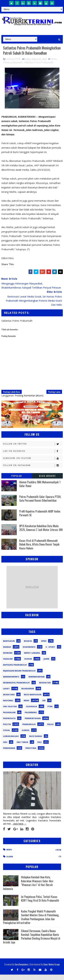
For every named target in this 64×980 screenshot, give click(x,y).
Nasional (8, 706)
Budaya (28, 646)
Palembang (31, 718)
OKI (44, 706)
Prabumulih (29, 730)
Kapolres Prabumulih (15, 670)
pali (40, 748)
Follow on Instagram (33, 471)
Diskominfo (29, 652)
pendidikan (9, 753)
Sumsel (26, 736)
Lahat (6, 694)
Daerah (7, 652)
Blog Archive (47, 481)
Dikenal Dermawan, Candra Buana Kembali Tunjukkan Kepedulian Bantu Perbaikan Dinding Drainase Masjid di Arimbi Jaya (32, 942)
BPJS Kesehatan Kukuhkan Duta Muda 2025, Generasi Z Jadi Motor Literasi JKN (41, 533)
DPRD (44, 646)
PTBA (50, 712)
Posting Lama (54, 397)
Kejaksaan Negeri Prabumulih (19, 676)
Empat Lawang (32, 658)
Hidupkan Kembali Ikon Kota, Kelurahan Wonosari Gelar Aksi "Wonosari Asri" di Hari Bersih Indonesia (28, 888)
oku (5, 748)
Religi (50, 730)
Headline (8, 664)
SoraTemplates (22, 970)
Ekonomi (8, 658)
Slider (10, 862)
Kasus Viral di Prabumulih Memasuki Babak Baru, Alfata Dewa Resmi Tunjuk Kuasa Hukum (39, 550)
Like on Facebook (33, 457)
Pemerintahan (33, 724)
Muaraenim (28, 694)
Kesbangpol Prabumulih (16, 688)
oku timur (22, 748)
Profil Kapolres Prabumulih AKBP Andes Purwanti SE (40, 519)
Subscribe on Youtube (33, 464)
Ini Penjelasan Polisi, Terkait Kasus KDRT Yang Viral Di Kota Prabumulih (40, 904)
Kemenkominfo (11, 682)
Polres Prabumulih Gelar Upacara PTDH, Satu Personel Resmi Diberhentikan (40, 504)
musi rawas (36, 742)
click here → (20, 829)
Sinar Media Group (52, 970)
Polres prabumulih (13, 68)
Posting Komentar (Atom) (29, 401)
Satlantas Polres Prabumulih (39, 68)
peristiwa (31, 753)
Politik (7, 730)
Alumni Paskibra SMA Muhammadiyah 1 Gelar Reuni (40, 489)
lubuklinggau (11, 742)
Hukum (28, 664)
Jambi (46, 664)
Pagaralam (9, 718)
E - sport (50, 652)
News (54, 64)
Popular (17, 481)
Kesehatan (45, 688)
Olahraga (31, 712)
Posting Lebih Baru (12, 397)
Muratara (9, 700)
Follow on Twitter (33, 449)
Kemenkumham (37, 682)
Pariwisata (9, 724)
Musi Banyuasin (33, 700)
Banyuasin (9, 646)
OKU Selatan (10, 712)
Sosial (7, 736)
